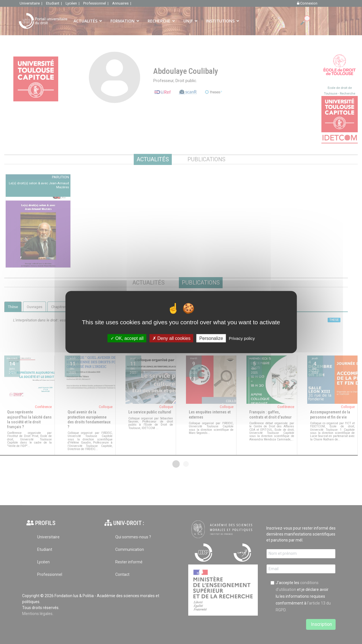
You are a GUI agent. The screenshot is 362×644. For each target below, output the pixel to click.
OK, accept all (127, 338)
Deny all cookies (171, 338)
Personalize (211, 338)
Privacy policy (242, 338)
